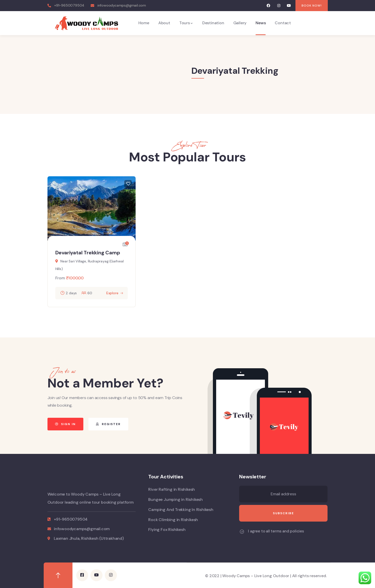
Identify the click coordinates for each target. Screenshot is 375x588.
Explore (112, 293)
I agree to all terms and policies (276, 531)
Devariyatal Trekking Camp (88, 253)
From (60, 278)
